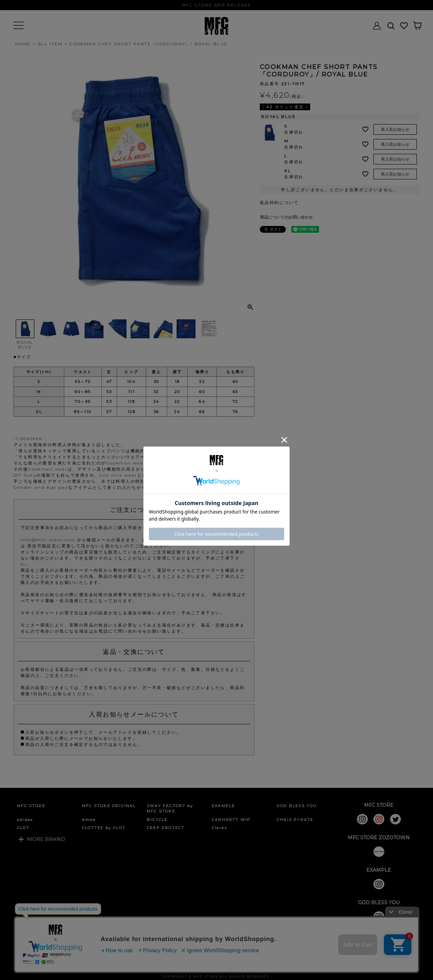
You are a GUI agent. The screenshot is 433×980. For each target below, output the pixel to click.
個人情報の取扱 (140, 964)
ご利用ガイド (33, 964)
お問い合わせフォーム (189, 964)
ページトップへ (413, 965)
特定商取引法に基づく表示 (85, 964)
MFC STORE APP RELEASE (216, 5)
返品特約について (279, 202)
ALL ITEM (50, 44)
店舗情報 (232, 964)
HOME (23, 44)
